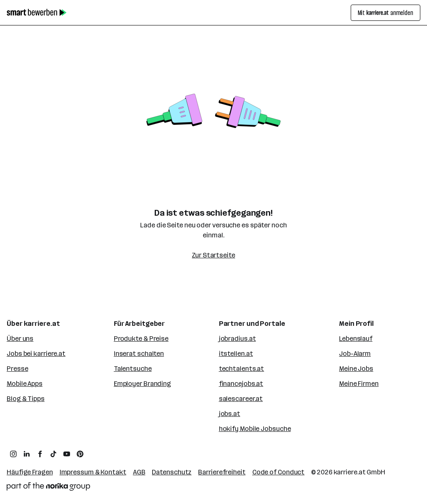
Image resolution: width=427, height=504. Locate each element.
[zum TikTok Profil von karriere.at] (53, 454)
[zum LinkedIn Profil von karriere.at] (27, 454)
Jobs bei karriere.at (36, 354)
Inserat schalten (139, 354)
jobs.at (230, 414)
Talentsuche (133, 369)
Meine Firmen (359, 384)
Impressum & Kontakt (93, 472)
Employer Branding (142, 384)
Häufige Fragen (30, 472)
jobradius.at (237, 339)
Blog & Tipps (26, 399)
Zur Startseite (213, 255)
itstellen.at (236, 354)
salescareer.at (241, 399)
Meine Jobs (356, 369)
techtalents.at (242, 369)
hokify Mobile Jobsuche (255, 429)
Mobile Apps (25, 384)
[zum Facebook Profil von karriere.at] (40, 454)
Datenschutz (172, 472)
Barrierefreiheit (222, 472)
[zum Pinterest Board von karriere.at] (80, 454)
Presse (17, 369)
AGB (139, 472)
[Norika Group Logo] (48, 486)
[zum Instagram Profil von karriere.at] (13, 454)
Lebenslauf (356, 339)
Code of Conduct (279, 472)
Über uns (20, 339)
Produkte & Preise (141, 339)
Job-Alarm (355, 354)
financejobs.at (241, 384)
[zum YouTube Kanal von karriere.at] (67, 454)
